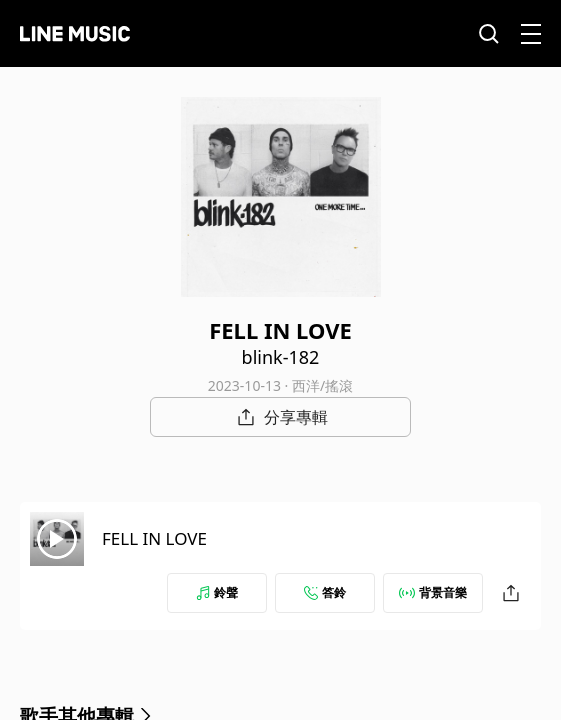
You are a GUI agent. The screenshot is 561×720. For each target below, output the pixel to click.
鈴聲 (217, 592)
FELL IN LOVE (154, 538)
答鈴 (325, 592)
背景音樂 (433, 592)
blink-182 (281, 357)
